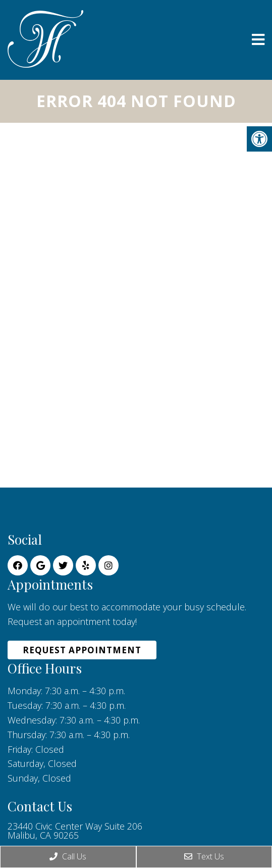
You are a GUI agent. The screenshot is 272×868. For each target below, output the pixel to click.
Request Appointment (82, 650)
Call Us (68, 856)
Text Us (204, 856)
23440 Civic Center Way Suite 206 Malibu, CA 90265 (75, 831)
